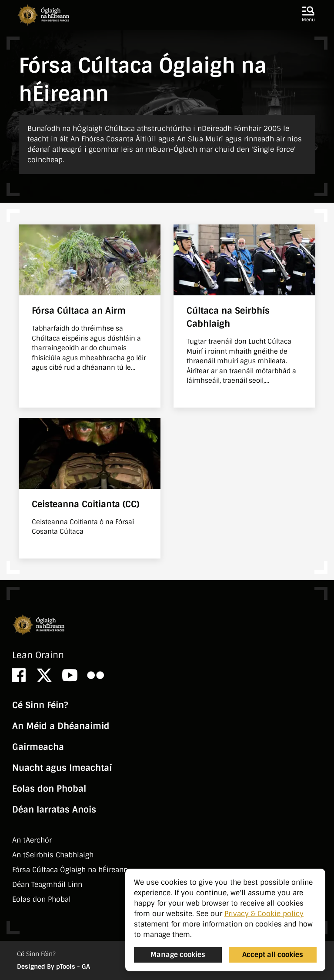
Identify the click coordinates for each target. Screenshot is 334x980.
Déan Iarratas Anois (54, 809)
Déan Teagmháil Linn (47, 885)
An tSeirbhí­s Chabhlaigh (53, 855)
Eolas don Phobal (49, 789)
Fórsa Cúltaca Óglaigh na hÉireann (70, 870)
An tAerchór (32, 840)
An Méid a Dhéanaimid (61, 726)
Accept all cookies (273, 955)
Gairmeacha (38, 747)
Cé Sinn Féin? (40, 705)
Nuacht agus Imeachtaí (62, 768)
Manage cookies (178, 955)
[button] (308, 15)
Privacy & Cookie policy (264, 914)
